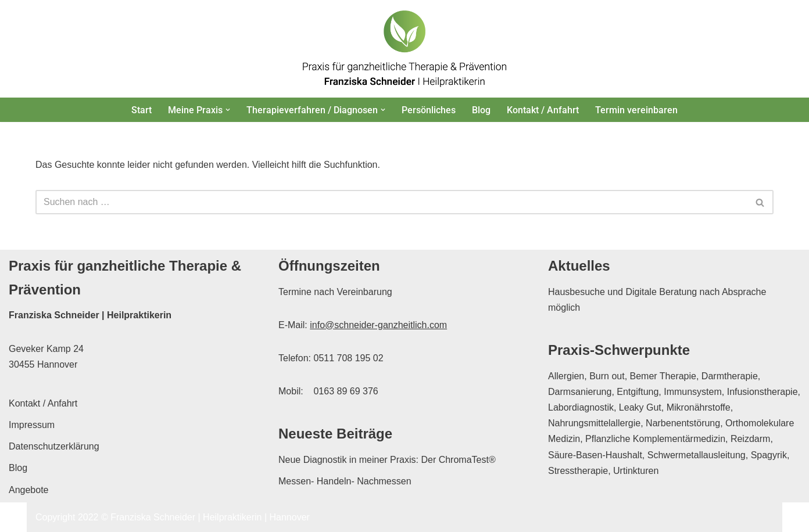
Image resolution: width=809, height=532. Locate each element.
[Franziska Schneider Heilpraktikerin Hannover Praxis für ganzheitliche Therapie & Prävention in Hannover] (404, 49)
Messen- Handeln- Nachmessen (345, 481)
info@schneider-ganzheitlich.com (378, 325)
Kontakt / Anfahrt (543, 110)
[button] (228, 110)
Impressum (32, 425)
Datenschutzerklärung (54, 446)
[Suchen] (391, 202)
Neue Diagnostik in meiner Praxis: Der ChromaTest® (387, 460)
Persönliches (429, 110)
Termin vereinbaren (636, 110)
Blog (481, 110)
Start (142, 110)
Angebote (29, 490)
